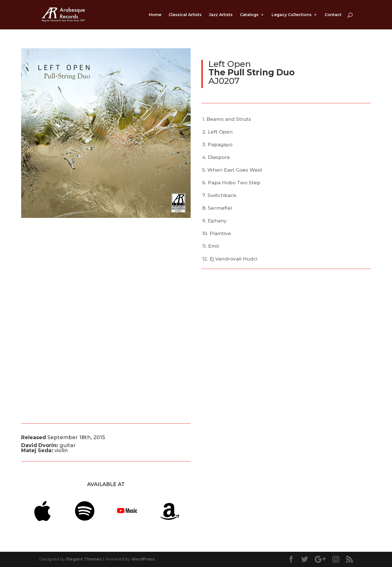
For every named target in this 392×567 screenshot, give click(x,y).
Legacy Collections (292, 15)
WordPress (143, 559)
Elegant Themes (84, 559)
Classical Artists (185, 15)
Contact (333, 15)
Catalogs (249, 15)
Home (155, 15)
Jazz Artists (221, 15)
